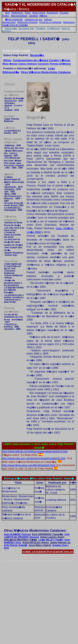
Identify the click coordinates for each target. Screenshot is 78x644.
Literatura (33, 16)
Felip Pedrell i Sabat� (16, 545)
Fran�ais (16, 51)
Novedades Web (26, 28)
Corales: (9, 116)
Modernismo (17, 13)
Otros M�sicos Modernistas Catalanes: (35, 531)
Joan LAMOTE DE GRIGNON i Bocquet (37, 536)
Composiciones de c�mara (30, 60)
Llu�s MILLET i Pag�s (51, 540)
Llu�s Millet (34, 232)
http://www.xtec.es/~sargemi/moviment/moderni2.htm (34, 458)
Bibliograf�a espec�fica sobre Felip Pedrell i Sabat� (39, 478)
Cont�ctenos (54, 28)
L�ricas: (10, 128)
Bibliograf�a (11, 28)
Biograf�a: (37, 118)
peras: (9, 174)
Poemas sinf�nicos (60, 64)
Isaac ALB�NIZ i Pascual (17, 534)
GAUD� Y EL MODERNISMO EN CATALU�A (40, 5)
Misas (6, 64)
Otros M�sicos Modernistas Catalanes (46, 72)
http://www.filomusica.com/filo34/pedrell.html (29, 465)
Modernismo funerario (27, 22)
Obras (7, 60)
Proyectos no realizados (50, 22)
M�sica (43, 16)
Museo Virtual (39, 13)
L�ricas (65, 60)
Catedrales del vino (33, 20)
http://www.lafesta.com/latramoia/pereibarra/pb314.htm (35, 451)
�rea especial (14, 19)
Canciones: (11, 261)
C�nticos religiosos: (11, 218)
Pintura (5, 16)
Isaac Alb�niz (65, 228)
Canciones (43, 64)
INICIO (69, 552)
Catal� (26, 51)
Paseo (28, 13)
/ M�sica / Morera (16, 9)
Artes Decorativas (19, 16)
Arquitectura (52, 13)
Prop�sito (41, 28)
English (7, 51)
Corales (54, 60)
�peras (13, 64)
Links (52, 68)
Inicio (7, 13)
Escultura (64, 13)
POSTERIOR (55, 552)
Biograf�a (37, 55)
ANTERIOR (39, 552)
